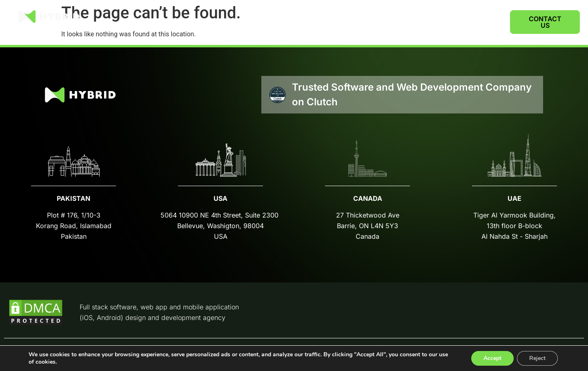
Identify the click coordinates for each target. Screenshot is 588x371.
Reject (537, 358)
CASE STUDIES (332, 22)
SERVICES (389, 22)
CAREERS (479, 22)
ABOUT (438, 22)
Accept (492, 358)
